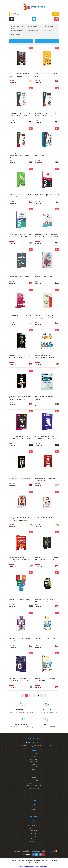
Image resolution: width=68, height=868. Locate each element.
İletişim (34, 770)
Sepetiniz (34, 812)
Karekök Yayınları (34, 836)
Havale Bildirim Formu (34, 764)
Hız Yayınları (34, 833)
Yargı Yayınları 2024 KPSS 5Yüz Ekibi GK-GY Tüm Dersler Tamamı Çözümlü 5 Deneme (47, 75)
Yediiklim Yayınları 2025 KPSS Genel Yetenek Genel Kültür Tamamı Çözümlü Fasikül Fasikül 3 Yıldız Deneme (20, 519)
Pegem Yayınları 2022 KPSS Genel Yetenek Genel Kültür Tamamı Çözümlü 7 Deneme (21, 438)
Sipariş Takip (34, 807)
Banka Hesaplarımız (34, 796)
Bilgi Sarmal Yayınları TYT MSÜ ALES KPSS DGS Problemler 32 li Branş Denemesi (21, 679)
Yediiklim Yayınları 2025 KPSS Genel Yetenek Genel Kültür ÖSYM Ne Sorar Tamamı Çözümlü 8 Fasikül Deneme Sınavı (20, 559)
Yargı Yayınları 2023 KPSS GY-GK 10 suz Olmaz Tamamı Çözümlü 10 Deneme (20, 478)
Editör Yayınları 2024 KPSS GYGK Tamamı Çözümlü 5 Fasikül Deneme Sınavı (21, 235)
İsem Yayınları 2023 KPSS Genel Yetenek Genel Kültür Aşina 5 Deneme (47, 276)
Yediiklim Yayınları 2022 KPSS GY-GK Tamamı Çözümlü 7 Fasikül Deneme (45, 518)
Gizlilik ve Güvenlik (34, 788)
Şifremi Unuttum (34, 759)
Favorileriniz (34, 809)
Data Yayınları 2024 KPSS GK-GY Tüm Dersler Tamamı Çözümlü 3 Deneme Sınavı (20, 156)
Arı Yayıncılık (34, 823)
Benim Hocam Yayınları (34, 825)
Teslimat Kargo (34, 793)
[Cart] (56, 19)
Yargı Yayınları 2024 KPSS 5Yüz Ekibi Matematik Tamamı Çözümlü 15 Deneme (47, 639)
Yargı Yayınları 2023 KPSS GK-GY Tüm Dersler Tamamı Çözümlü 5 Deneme (20, 276)
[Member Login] (34, 19)
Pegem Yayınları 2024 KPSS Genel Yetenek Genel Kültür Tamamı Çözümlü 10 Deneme (46, 438)
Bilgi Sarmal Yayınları (34, 828)
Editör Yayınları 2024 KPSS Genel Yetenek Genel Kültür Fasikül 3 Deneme (47, 195)
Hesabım (34, 804)
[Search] (34, 14)
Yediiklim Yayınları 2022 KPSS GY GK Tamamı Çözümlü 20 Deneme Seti (45, 356)
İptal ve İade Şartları (34, 791)
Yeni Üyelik (34, 754)
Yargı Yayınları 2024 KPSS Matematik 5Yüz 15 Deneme (46, 679)
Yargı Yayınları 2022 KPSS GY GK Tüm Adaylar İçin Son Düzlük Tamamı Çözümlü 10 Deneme (20, 357)
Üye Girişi (34, 756)
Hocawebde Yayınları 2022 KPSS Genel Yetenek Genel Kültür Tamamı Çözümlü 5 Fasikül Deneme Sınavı (21, 317)
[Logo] (34, 7)
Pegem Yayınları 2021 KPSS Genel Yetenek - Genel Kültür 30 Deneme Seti (20, 599)
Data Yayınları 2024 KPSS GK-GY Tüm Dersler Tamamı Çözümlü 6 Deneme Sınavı (20, 115)
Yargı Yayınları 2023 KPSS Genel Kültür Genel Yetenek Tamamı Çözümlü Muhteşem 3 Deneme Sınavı (20, 398)
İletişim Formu (34, 762)
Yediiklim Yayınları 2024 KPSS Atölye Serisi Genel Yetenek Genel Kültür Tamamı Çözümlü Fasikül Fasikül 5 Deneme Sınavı (19, 75)
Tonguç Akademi (34, 838)
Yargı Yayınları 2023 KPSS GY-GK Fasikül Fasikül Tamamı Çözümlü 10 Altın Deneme (46, 559)
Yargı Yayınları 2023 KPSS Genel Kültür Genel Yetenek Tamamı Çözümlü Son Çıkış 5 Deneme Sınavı (46, 600)
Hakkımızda (34, 778)
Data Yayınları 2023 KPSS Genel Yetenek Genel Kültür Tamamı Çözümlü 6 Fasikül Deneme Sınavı (47, 236)
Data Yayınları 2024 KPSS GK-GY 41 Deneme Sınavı (45, 155)
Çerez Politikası (34, 783)
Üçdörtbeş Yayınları (34, 841)
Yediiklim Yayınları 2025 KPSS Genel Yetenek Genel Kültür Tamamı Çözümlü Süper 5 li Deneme (46, 479)
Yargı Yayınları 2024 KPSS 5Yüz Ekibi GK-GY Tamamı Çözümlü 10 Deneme (21, 195)
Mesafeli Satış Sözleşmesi (34, 786)
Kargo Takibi (34, 767)
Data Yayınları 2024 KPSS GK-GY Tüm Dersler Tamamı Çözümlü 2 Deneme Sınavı (46, 115)
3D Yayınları (34, 820)
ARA (56, 14)
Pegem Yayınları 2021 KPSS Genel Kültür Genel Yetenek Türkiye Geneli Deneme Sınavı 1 (47, 398)
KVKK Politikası (34, 780)
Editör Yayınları (34, 831)
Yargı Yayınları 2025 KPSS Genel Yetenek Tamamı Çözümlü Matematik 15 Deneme (21, 639)
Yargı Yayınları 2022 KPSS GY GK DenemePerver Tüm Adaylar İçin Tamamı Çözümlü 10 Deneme (47, 317)
